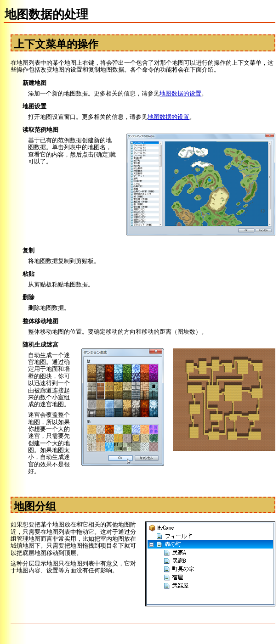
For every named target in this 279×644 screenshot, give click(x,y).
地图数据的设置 (180, 94)
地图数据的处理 (46, 14)
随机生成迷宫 (40, 345)
